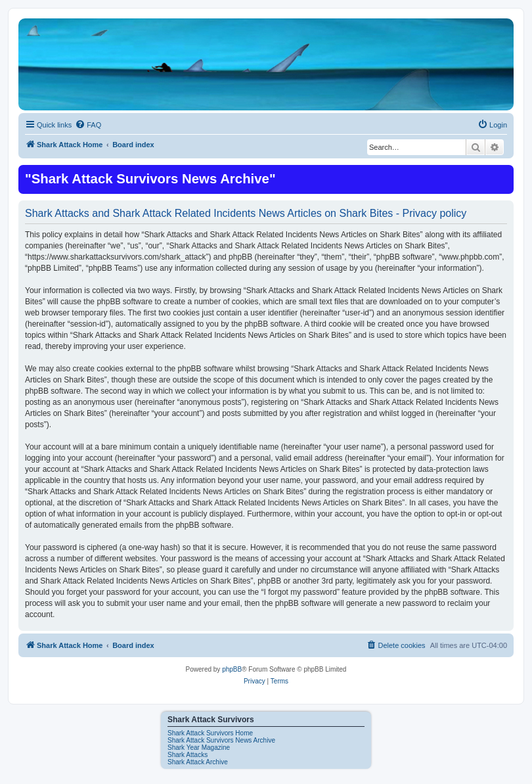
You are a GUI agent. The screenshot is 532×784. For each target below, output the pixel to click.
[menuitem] (88, 125)
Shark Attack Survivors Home (210, 733)
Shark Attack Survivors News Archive (221, 740)
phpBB (232, 669)
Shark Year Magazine (199, 748)
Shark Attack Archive (198, 762)
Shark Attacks (188, 755)
